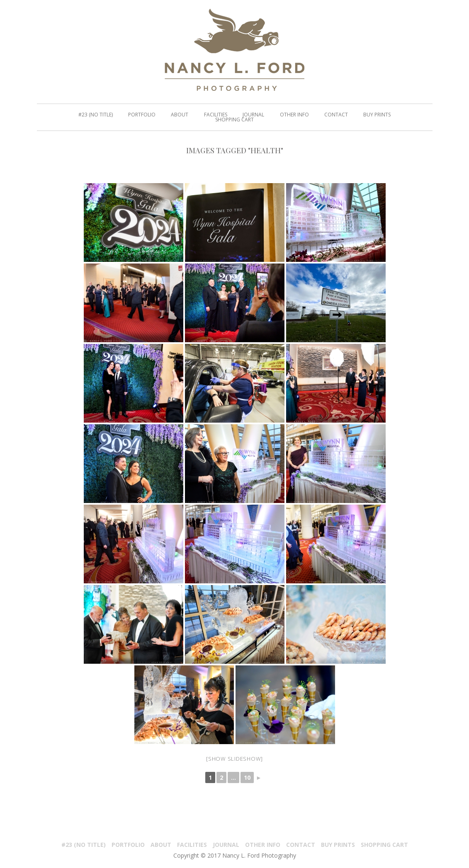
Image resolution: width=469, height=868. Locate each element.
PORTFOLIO (128, 845)
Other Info (263, 845)
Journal (226, 845)
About (161, 845)
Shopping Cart (384, 845)
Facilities (192, 845)
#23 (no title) (84, 845)
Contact (301, 845)
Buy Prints (338, 845)
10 (247, 777)
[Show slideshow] (234, 759)
